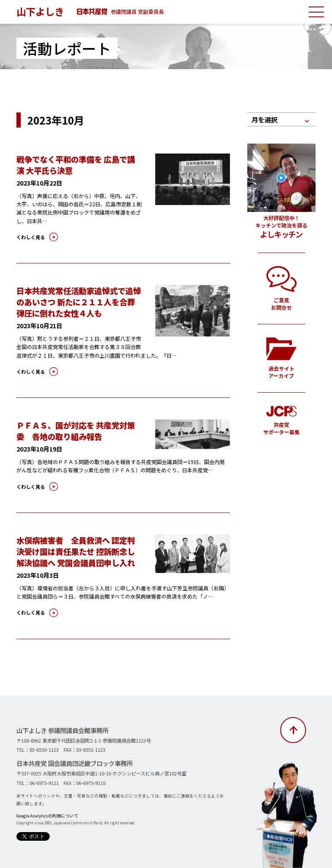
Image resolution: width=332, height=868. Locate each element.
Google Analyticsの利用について (47, 816)
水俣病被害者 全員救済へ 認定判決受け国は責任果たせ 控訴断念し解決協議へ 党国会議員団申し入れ (76, 551)
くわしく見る (31, 237)
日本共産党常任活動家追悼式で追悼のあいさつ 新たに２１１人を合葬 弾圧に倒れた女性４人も (79, 302)
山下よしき (40, 11)
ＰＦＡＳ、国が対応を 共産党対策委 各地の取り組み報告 (76, 431)
